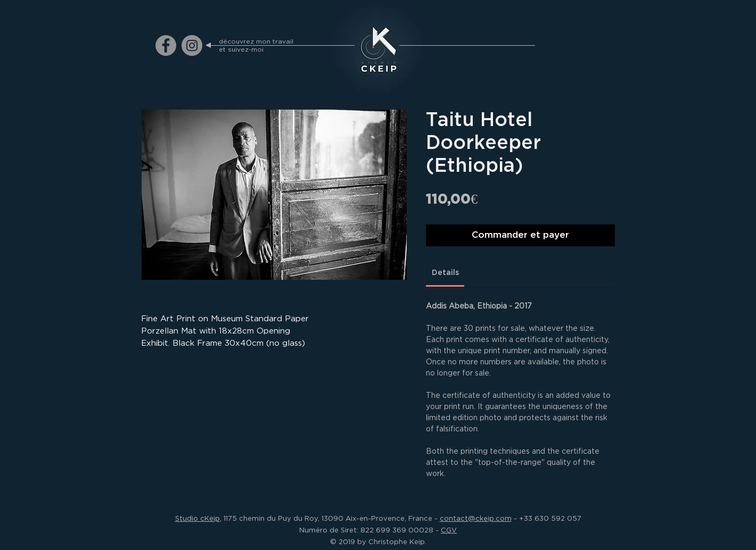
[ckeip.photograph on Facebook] (166, 45)
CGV (449, 530)
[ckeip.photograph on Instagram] (192, 45)
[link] (445, 273)
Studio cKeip (198, 518)
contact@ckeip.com (476, 518)
